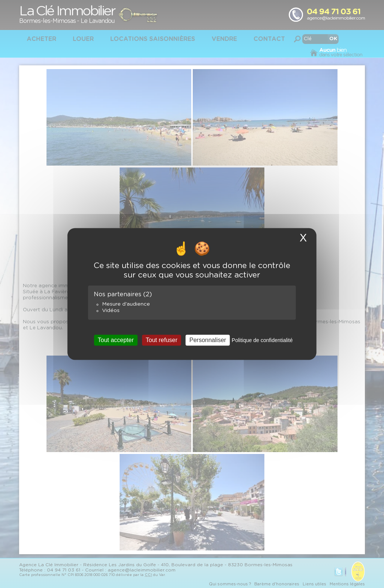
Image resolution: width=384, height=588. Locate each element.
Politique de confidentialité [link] (262, 340)
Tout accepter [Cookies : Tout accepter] (115, 340)
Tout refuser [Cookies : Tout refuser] (162, 340)
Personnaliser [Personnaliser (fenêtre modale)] (208, 340)
